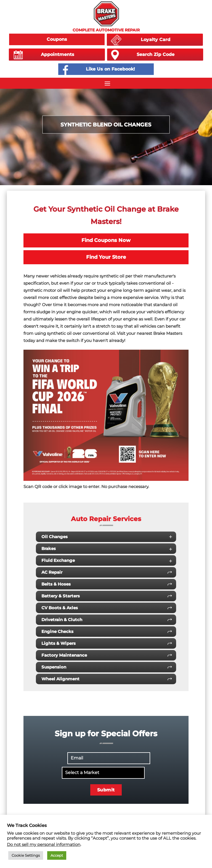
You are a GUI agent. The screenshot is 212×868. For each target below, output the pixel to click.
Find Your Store (106, 257)
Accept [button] (57, 855)
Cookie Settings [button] (26, 855)
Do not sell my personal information (44, 845)
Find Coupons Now (106, 240)
